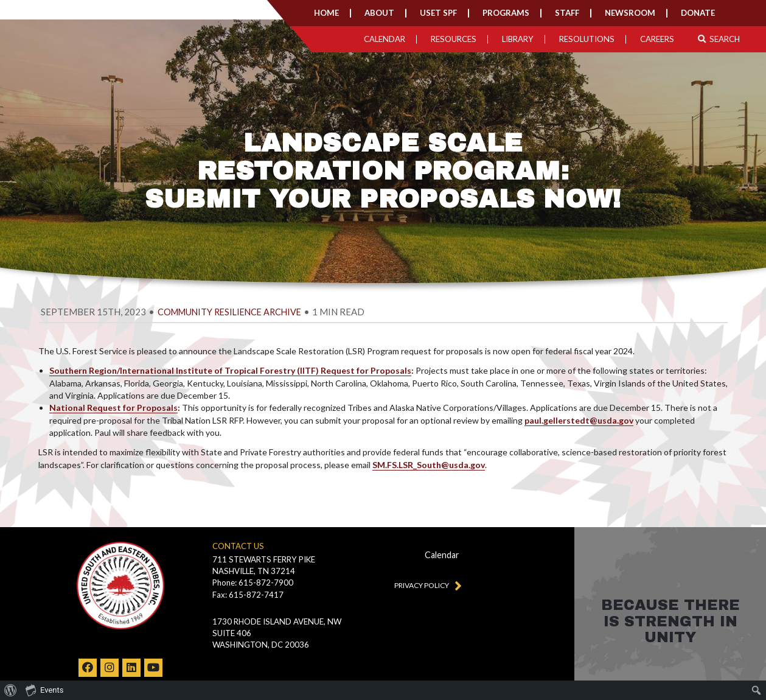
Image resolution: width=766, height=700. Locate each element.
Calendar (385, 39)
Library (518, 39)
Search (719, 39)
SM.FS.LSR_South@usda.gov (429, 465)
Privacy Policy (425, 585)
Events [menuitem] (44, 690)
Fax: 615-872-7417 (248, 595)
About (379, 13)
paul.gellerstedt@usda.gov (579, 420)
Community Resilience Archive (229, 312)
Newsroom (630, 13)
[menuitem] (11, 690)
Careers (657, 39)
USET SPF (438, 13)
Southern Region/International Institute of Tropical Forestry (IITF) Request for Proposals (230, 370)
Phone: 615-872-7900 (253, 583)
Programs (506, 13)
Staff (567, 13)
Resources (454, 39)
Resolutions (587, 39)
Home (326, 13)
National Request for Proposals (113, 408)
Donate (698, 13)
